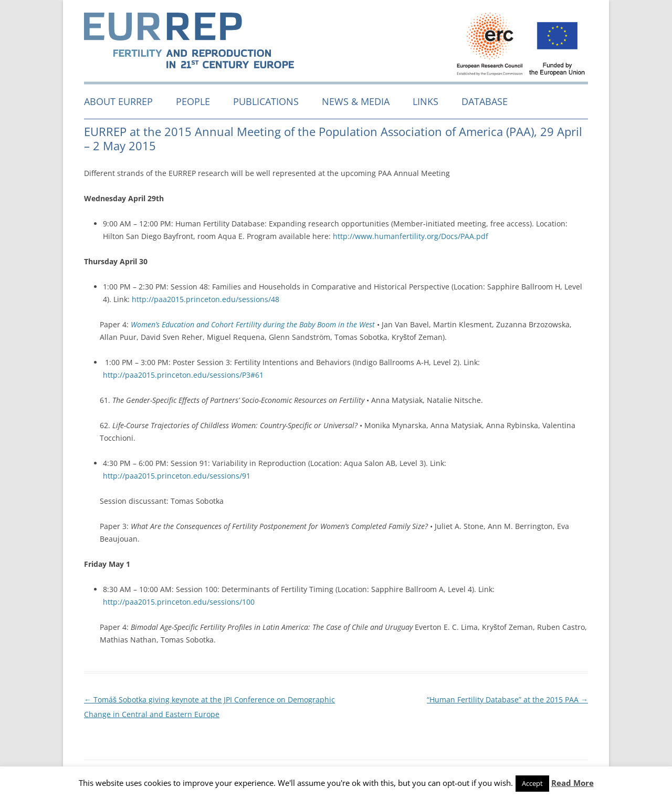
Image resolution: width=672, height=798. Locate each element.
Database (485, 101)
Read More (573, 783)
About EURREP (118, 101)
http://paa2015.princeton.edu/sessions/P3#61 (183, 375)
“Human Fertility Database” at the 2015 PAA (507, 699)
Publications (266, 101)
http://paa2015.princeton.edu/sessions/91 (177, 476)
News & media (356, 101)
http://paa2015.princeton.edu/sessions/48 (206, 299)
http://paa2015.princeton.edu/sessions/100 (179, 602)
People (193, 101)
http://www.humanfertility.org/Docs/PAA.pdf (411, 236)
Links (426, 101)
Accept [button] (532, 783)
